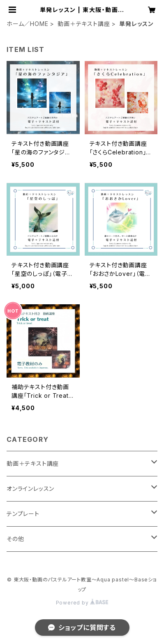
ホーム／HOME (27, 24)
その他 (15, 539)
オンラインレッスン (30, 489)
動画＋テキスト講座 (84, 24)
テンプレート (23, 514)
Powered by (82, 603)
